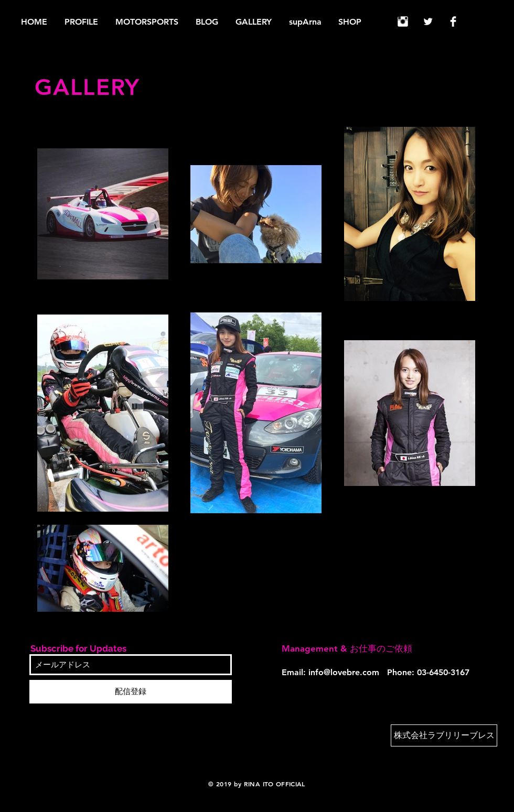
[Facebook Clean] (453, 21)
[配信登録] (131, 692)
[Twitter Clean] (428, 21)
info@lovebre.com (344, 672)
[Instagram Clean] (403, 21)
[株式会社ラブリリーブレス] (444, 735)
